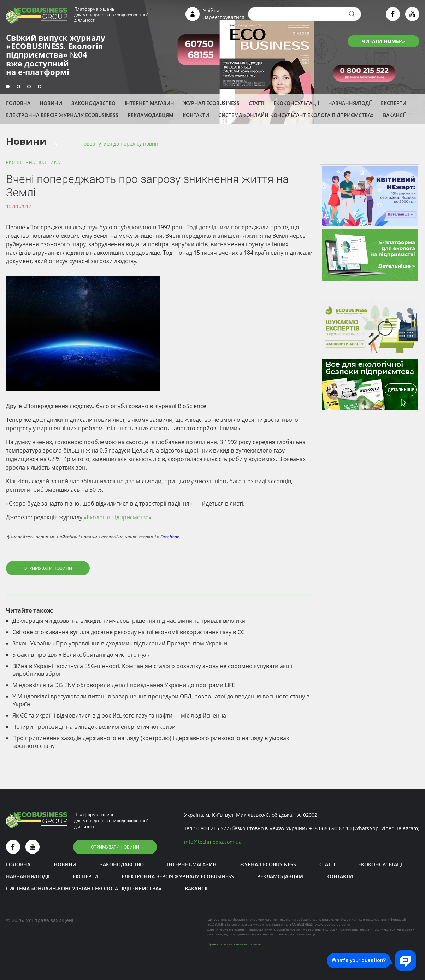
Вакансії (394, 115)
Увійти (211, 10)
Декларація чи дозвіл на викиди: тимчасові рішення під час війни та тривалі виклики (129, 621)
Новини (51, 103)
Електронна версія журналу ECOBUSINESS (62, 115)
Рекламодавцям (150, 115)
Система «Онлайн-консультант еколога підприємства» (296, 115)
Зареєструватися (224, 17)
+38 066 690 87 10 (330, 828)
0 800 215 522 (213, 828)
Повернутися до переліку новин (119, 144)
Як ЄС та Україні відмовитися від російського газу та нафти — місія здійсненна (119, 715)
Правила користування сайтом (234, 944)
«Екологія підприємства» (118, 517)
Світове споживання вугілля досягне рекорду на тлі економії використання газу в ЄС (128, 632)
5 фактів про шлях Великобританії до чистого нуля (82, 655)
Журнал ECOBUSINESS (211, 103)
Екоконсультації (296, 103)
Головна (18, 103)
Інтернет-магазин (149, 103)
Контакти (196, 115)
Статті (256, 103)
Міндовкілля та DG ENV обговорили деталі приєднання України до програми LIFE (124, 685)
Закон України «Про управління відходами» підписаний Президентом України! (120, 643)
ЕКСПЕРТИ (394, 103)
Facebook (169, 537)
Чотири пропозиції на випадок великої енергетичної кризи (94, 727)
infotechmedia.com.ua (213, 842)
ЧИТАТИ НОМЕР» (383, 41)
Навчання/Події (350, 103)
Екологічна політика (33, 163)
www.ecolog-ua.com (332, 924)
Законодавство (93, 103)
